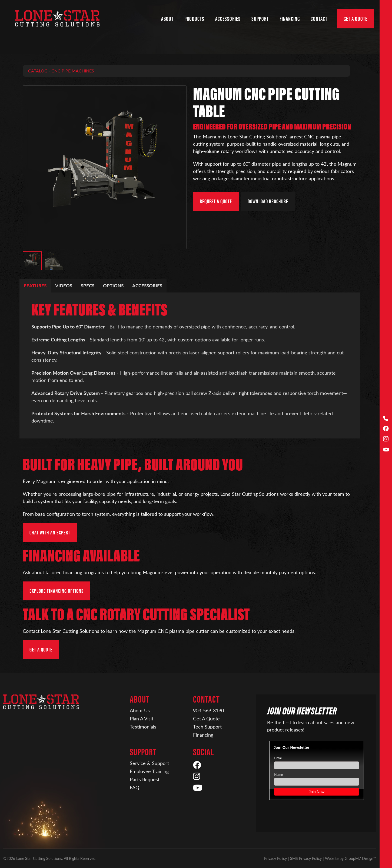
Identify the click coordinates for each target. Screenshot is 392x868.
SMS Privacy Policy (306, 858)
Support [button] (260, 19)
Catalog (38, 71)
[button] (32, 261)
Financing (203, 735)
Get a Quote (41, 649)
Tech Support (207, 727)
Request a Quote (216, 201)
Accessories (228, 19)
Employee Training (149, 771)
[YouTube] (386, 450)
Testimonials (143, 727)
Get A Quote (356, 19)
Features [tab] (35, 285)
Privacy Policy (275, 858)
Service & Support (149, 763)
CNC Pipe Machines (73, 71)
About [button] (167, 19)
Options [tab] (113, 285)
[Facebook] (386, 429)
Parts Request (145, 779)
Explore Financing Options (57, 591)
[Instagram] (386, 439)
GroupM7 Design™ (361, 858)
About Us (140, 710)
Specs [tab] (88, 285)
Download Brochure (268, 201)
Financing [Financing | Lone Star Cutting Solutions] (290, 19)
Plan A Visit (142, 719)
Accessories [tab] (147, 285)
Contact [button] (319, 19)
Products (194, 19)
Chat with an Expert (50, 532)
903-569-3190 (208, 710)
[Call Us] (386, 419)
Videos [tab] (64, 285)
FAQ (134, 787)
